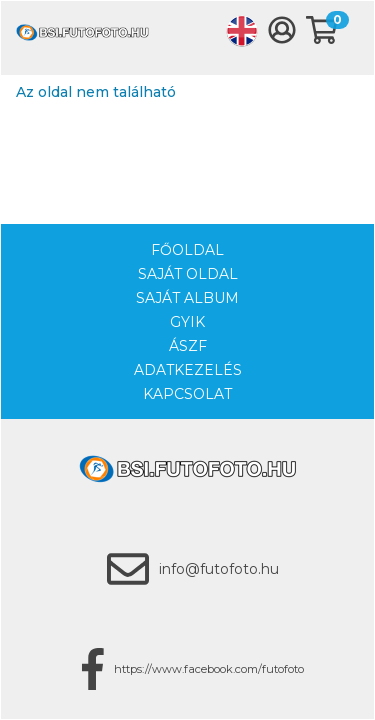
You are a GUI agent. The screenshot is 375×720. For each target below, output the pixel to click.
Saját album (187, 298)
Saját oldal (188, 274)
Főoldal (187, 250)
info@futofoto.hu (219, 569)
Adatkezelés (188, 370)
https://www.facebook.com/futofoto (209, 669)
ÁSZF (188, 346)
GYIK (187, 322)
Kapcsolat (187, 394)
